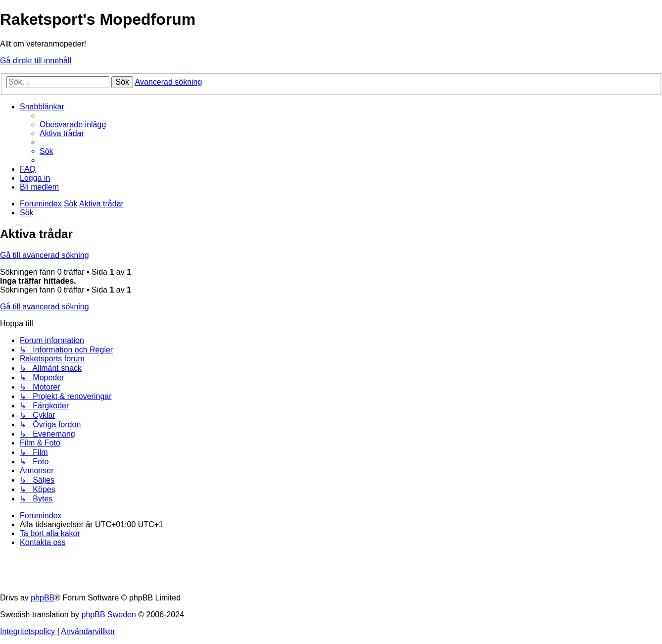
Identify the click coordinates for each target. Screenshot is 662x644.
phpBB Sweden (109, 615)
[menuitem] (73, 124)
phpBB (43, 598)
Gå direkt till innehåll (36, 61)
